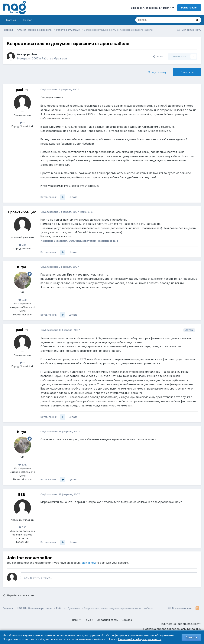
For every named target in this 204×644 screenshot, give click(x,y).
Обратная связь (107, 620)
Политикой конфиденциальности (140, 639)
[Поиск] (154, 20)
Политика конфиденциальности (180, 624)
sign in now (89, 563)
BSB (22, 495)
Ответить (187, 72)
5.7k (23, 300)
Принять (191, 637)
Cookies (127, 620)
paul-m (32, 54)
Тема (89, 620)
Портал (28, 20)
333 (23, 527)
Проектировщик (22, 212)
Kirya (22, 267)
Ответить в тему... (38, 578)
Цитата (73, 197)
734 (23, 245)
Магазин (11, 20)
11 (23, 122)
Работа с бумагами (54, 58)
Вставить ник (49, 197)
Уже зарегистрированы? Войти (152, 8)
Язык (76, 620)
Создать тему (157, 72)
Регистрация (189, 8)
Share (158, 56)
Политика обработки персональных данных (172, 629)
